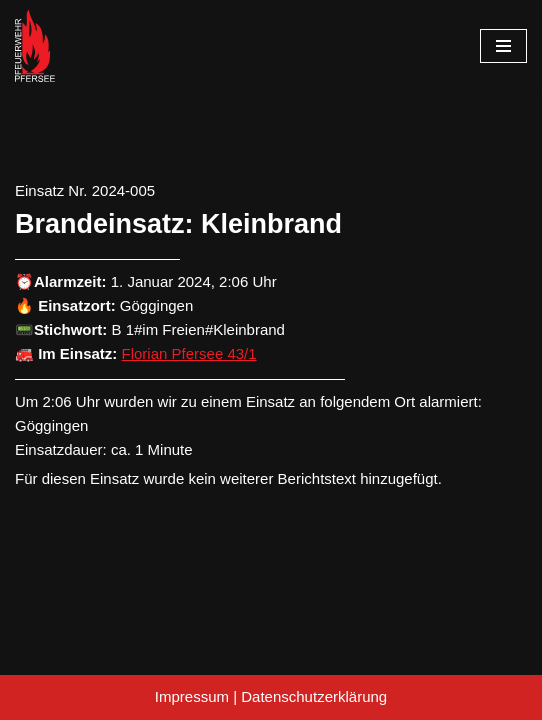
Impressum (192, 696)
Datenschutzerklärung (314, 696)
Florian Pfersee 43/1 (189, 353)
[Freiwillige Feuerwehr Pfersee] (35, 46)
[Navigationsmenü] (503, 46)
